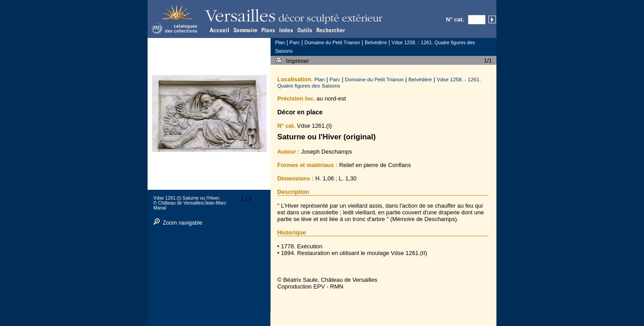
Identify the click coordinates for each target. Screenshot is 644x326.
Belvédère (420, 79)
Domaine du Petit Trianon (374, 79)
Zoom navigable (183, 223)
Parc (335, 79)
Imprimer (299, 61)
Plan (320, 79)
